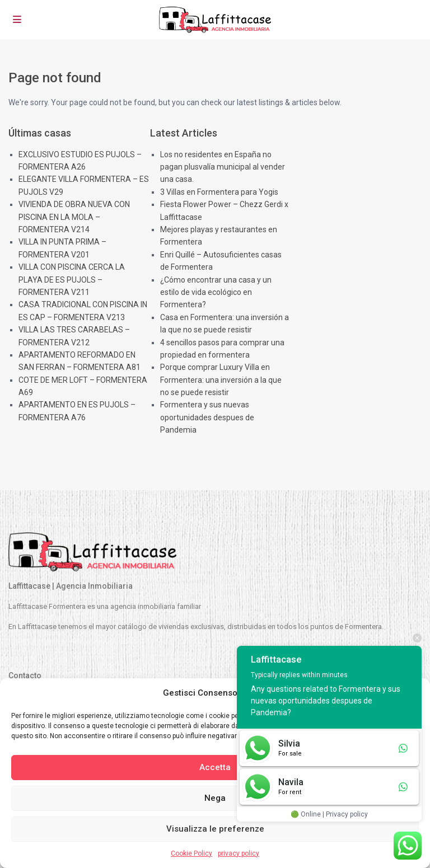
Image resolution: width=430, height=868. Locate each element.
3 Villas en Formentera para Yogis (219, 192)
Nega (215, 798)
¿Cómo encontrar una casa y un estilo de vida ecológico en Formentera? (216, 292)
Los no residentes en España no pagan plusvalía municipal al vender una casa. (223, 167)
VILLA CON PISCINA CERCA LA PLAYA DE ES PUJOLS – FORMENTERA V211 (72, 280)
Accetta (215, 767)
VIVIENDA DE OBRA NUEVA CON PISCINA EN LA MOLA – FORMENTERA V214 (74, 217)
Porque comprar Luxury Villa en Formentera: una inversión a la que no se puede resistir (221, 380)
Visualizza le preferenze (215, 829)
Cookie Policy (191, 853)
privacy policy (239, 853)
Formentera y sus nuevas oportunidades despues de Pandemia (207, 417)
